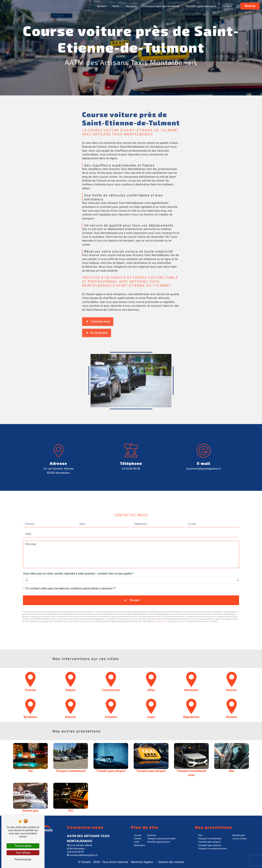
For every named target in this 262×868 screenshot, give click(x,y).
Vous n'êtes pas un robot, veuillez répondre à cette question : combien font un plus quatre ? (78, 554)
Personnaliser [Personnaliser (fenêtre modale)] (23, 859)
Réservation (140, 841)
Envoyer (135, 581)
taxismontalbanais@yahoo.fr (204, 464)
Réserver (250, 6)
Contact (227, 6)
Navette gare (239, 831)
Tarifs (115, 6)
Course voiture (239, 834)
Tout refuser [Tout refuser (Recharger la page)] (23, 853)
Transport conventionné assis (212, 844)
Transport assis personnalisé (161, 6)
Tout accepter (23, 846)
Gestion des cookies (171, 858)
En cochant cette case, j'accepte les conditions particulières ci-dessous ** (71, 569)
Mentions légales (142, 858)
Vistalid (86, 858)
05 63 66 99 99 (131, 464)
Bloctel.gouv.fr (161, 602)
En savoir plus (97, 318)
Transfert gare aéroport (209, 837)
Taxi (200, 831)
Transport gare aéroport (209, 841)
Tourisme (131, 6)
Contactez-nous (98, 306)
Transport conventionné (209, 834)
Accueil (101, 6)
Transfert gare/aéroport (201, 6)
